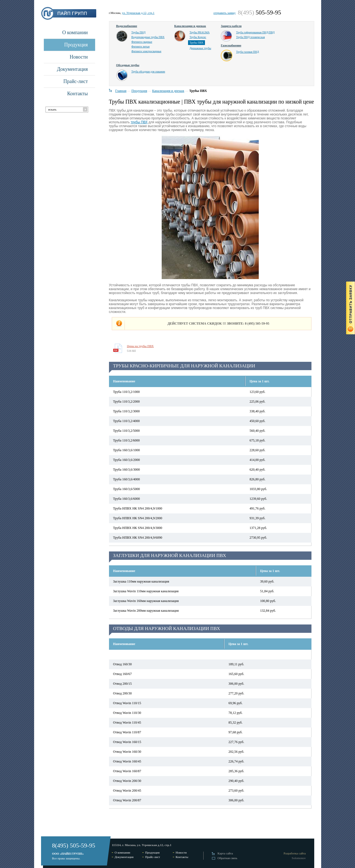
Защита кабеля (231, 26)
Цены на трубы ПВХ (140, 346)
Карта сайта (225, 853)
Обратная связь (227, 858)
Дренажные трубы (200, 48)
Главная (121, 91)
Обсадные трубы (128, 65)
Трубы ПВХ (196, 43)
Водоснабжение (127, 26)
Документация (72, 69)
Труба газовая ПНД (247, 52)
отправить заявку (225, 13)
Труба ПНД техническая (250, 37)
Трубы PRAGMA (200, 32)
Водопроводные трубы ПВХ (148, 37)
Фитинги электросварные (146, 51)
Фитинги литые (141, 47)
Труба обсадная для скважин (148, 72)
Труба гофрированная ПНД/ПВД (255, 32)
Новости (79, 57)
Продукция (76, 45)
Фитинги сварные (142, 42)
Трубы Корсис (198, 37)
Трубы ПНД (139, 32)
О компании (75, 32)
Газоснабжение (231, 45)
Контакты (77, 94)
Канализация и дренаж (190, 26)
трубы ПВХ (139, 122)
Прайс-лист (75, 81)
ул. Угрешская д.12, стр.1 (138, 13)
